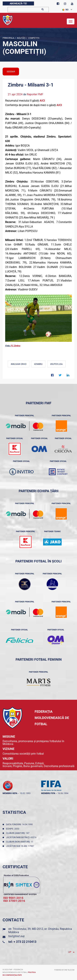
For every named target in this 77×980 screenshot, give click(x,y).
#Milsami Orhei (19, 364)
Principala (8, 38)
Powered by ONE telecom (64, 970)
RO (65, 10)
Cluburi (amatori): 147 (18, 833)
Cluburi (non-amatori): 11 (20, 842)
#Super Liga (56, 364)
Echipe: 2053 (13, 829)
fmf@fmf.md (16, 936)
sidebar (11, 72)
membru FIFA (48, 793)
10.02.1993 (25, 793)
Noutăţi (21, 38)
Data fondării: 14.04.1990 (20, 824)
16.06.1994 (63, 793)
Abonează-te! (18, 3)
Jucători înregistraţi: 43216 (22, 837)
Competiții (33, 38)
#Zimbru (38, 364)
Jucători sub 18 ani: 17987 (21, 846)
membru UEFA (10, 793)
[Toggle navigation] (71, 21)
